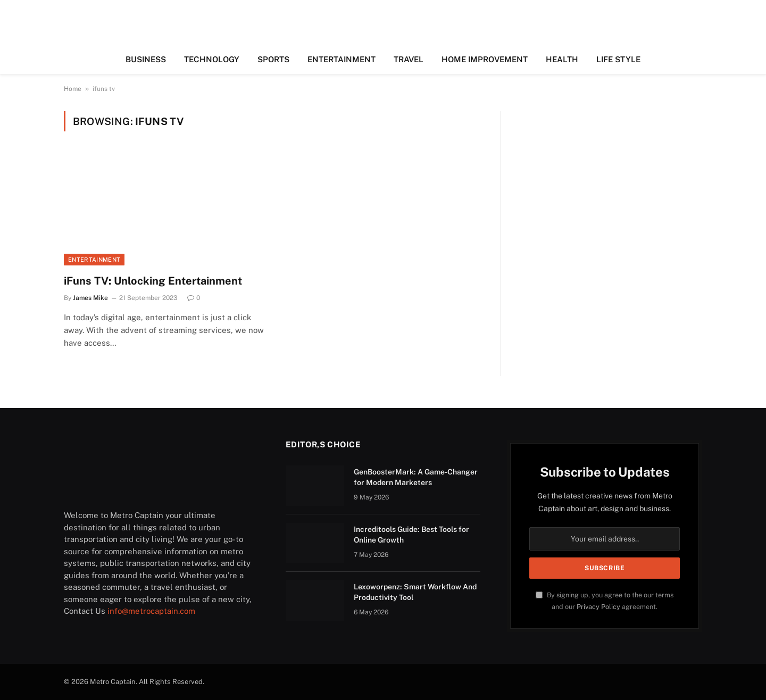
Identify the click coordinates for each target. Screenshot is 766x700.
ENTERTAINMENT (342, 59)
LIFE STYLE (618, 59)
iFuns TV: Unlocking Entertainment (153, 281)
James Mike (90, 298)
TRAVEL (409, 59)
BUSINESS (146, 59)
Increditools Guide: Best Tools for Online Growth (411, 535)
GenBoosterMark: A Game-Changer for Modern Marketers (416, 477)
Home (73, 89)
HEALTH (562, 59)
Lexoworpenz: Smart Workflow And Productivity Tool (415, 592)
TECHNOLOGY (212, 59)
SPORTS (273, 59)
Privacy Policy (598, 607)
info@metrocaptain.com (151, 611)
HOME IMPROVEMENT (485, 59)
